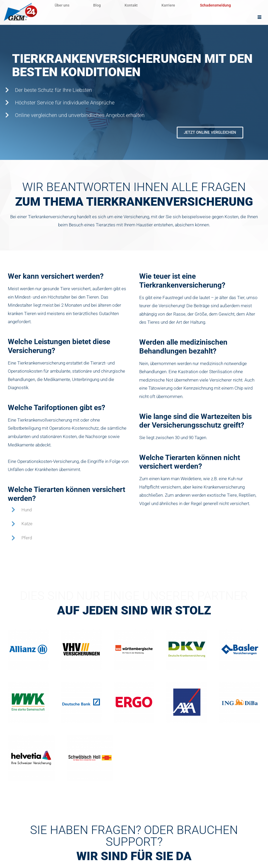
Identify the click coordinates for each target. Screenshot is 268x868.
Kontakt (137, 5)
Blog (101, 5)
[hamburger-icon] (259, 18)
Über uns (63, 5)
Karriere (177, 5)
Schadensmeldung (225, 5)
